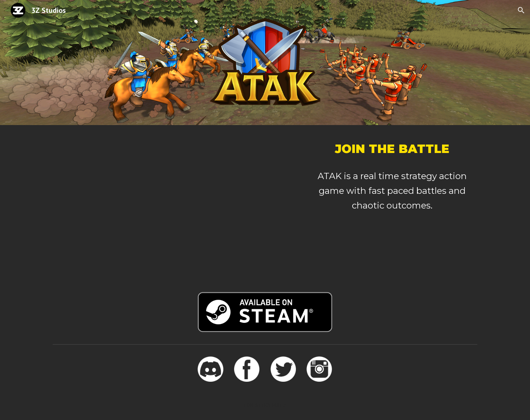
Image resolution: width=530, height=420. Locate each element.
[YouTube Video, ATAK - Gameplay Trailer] (174, 204)
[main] (392, 149)
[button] (521, 10)
